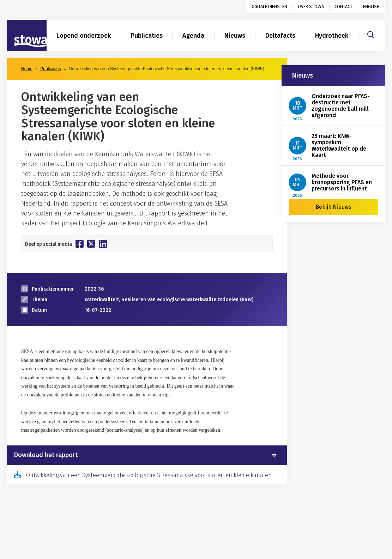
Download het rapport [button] (46, 455)
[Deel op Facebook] (80, 244)
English (371, 7)
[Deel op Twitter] (91, 244)
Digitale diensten (269, 7)
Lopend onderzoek (84, 36)
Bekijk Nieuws (333, 207)
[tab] (147, 455)
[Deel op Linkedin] (103, 244)
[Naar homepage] (27, 36)
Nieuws (235, 36)
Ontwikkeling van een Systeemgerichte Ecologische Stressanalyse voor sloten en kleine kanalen (149, 475)
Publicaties (147, 36)
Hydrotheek (332, 36)
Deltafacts (280, 36)
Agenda (193, 36)
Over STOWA (311, 7)
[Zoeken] (371, 34)
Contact (343, 7)
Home (27, 69)
